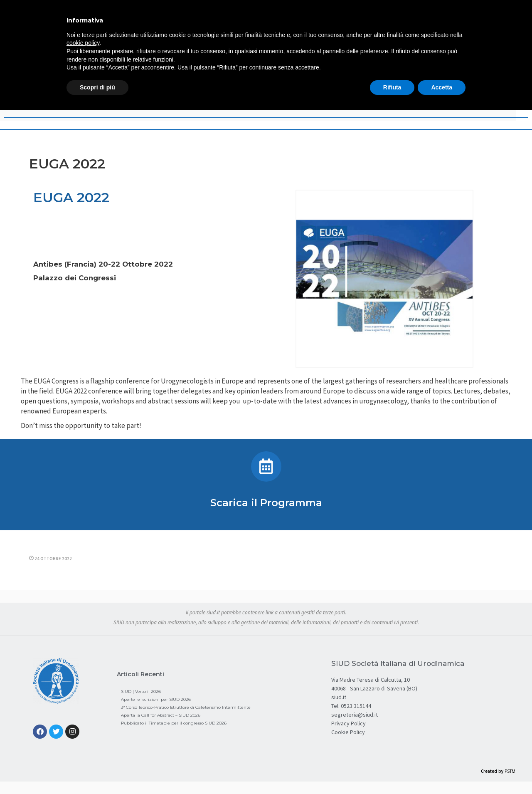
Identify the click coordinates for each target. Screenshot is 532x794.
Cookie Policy (348, 732)
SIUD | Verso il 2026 (141, 691)
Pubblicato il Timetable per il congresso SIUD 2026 (174, 723)
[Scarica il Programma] (266, 466)
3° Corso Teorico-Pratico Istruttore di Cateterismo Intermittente (186, 707)
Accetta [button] (442, 87)
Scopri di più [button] (97, 87)
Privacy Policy (349, 723)
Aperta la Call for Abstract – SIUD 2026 (161, 715)
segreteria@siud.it (355, 715)
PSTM (510, 771)
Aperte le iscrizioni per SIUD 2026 (156, 699)
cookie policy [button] (83, 43)
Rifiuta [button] (392, 87)
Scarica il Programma (266, 503)
